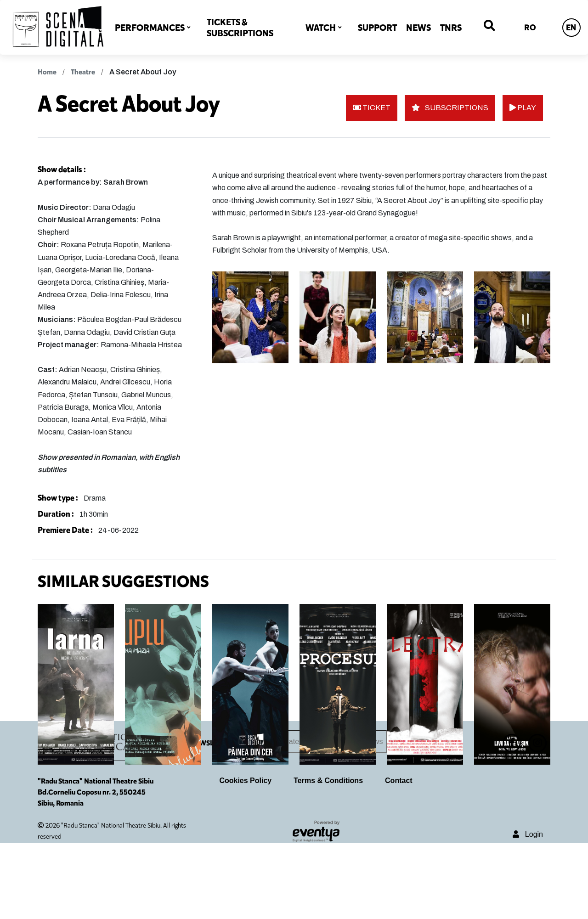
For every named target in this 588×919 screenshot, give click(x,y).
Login (528, 910)
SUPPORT (377, 28)
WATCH (321, 28)
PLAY (523, 108)
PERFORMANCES (150, 28)
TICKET (372, 108)
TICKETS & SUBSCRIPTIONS (240, 28)
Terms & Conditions (328, 856)
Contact (399, 856)
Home (47, 72)
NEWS (418, 28)
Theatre (83, 72)
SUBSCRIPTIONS (450, 108)
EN (571, 28)
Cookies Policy (245, 856)
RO (530, 28)
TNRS (451, 28)
